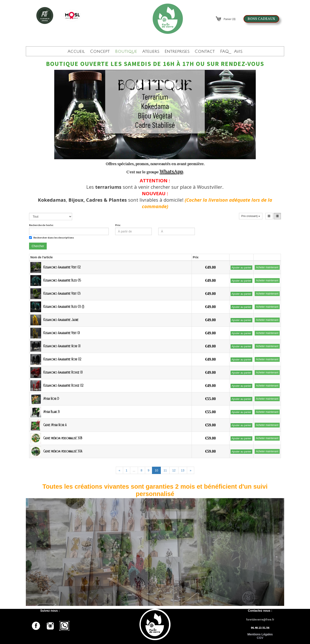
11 (165, 470)
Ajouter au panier (241, 268)
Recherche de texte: (41, 225)
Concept (100, 51)
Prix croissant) (251, 216)
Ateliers (151, 51)
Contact (205, 51)
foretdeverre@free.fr (260, 619)
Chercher (38, 246)
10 (157, 470)
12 (174, 470)
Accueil (76, 51)
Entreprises (177, 51)
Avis (238, 51)
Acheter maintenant (267, 267)
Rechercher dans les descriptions (51, 238)
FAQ (224, 51)
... (134, 470)
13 (183, 470)
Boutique (126, 51)
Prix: (118, 225)
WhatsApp (171, 171)
